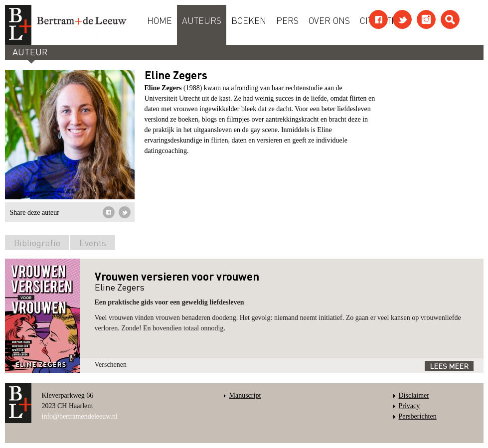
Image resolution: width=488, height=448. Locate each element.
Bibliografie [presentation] (37, 242)
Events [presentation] (93, 242)
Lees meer (449, 366)
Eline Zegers (120, 287)
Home (160, 20)
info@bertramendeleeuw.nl (80, 416)
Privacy (409, 406)
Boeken (249, 20)
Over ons (329, 20)
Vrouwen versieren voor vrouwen (177, 276)
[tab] (37, 245)
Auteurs (202, 20)
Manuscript (245, 395)
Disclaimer (414, 395)
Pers (287, 20)
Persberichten (418, 416)
